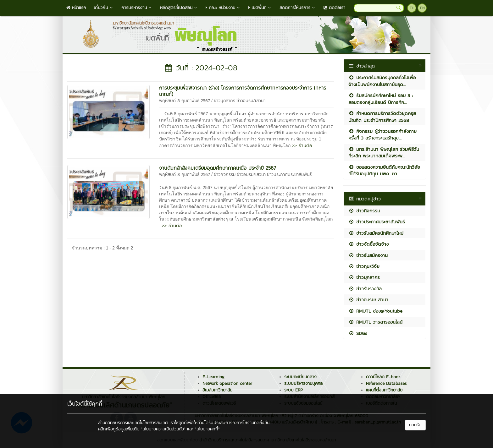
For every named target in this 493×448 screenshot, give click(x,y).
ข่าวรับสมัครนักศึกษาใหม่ (376, 233)
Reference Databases (386, 383)
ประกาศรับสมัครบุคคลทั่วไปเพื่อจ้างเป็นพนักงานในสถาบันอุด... (382, 81)
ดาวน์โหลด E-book (383, 377)
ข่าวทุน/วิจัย (364, 266)
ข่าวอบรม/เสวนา (251, 101)
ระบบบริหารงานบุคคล (303, 383)
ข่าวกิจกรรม (225, 175)
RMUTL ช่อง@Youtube (375, 311)
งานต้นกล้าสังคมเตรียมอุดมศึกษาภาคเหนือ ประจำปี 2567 (218, 168)
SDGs (358, 333)
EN (422, 8)
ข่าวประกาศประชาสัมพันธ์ (289, 175)
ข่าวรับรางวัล (365, 289)
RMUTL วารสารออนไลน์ (375, 322)
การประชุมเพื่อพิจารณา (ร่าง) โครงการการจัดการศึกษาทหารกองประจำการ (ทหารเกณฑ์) (243, 91)
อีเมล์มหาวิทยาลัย (217, 390)
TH (412, 8)
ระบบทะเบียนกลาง (300, 377)
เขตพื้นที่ (260, 8)
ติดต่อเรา (334, 8)
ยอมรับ (415, 425)
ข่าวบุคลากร (224, 101)
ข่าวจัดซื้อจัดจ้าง (368, 244)
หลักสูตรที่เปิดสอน (179, 8)
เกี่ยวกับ (104, 8)
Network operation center (227, 383)
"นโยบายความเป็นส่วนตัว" (163, 429)
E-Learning (213, 377)
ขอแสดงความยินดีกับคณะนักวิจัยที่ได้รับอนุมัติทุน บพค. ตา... (384, 170)
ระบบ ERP (294, 390)
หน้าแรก (76, 8)
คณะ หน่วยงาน (223, 8)
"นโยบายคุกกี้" (207, 429)
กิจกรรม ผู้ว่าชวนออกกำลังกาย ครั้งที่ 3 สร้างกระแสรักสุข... (382, 134)
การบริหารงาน (137, 8)
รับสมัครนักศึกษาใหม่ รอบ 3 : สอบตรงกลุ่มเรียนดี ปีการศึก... (381, 99)
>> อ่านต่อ (302, 145)
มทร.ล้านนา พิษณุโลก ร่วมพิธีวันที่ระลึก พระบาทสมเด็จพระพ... (384, 152)
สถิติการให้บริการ (298, 8)
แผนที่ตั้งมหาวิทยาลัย (384, 390)
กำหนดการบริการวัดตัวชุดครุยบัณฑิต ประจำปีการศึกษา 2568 (382, 117)
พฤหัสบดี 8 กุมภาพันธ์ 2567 (185, 101)
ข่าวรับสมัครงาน (368, 255)
